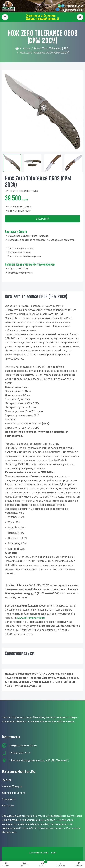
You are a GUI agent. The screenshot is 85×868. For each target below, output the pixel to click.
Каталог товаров (12, 786)
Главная (7, 780)
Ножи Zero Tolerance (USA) (52, 49)
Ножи (26, 49)
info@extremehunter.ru (71, 10)
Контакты (8, 806)
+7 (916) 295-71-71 (74, 6)
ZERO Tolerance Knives (25, 191)
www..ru (31, 618)
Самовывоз (9, 799)
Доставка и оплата (14, 793)
